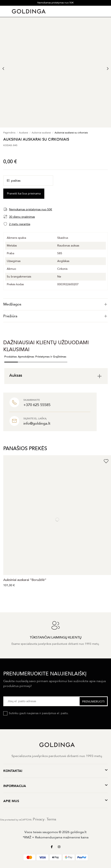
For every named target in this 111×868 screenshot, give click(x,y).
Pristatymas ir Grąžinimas (51, 357)
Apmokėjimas (26, 357)
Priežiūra (55, 316)
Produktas (11, 357)
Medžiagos (55, 304)
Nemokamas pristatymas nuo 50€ (55, 3)
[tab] (55, 304)
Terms (51, 819)
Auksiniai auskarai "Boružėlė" (25, 580)
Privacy (39, 819)
